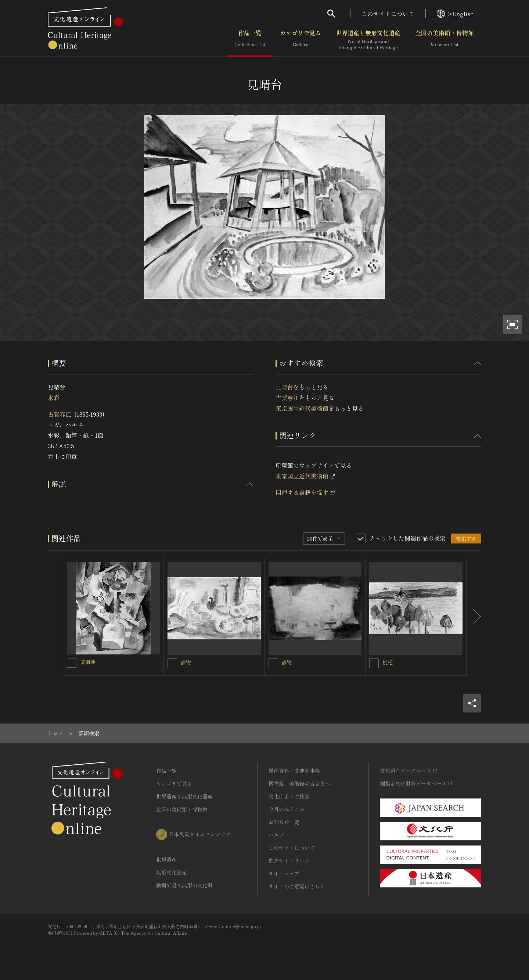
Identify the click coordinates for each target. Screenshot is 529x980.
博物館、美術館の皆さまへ (299, 783)
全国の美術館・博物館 (445, 40)
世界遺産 (166, 859)
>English (455, 14)
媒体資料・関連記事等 (294, 771)
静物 (186, 662)
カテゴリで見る (301, 40)
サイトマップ (284, 873)
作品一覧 (250, 40)
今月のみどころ (287, 809)
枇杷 (388, 662)
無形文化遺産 (172, 872)
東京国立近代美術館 (302, 408)
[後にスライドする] (474, 617)
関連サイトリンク (289, 861)
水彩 (54, 398)
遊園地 (88, 662)
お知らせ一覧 (284, 822)
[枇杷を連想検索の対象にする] (374, 663)
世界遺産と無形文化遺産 (368, 40)
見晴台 (284, 387)
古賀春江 (60, 414)
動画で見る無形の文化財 (184, 885)
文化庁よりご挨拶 (289, 796)
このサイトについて (388, 14)
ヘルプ (276, 835)
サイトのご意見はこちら (297, 886)
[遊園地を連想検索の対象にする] (72, 663)
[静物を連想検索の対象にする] (172, 663)
